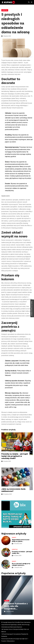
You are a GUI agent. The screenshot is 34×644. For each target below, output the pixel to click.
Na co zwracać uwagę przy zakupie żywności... (21, 564)
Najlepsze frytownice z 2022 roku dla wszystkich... (16, 606)
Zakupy (14, 537)
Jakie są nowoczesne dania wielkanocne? (13, 490)
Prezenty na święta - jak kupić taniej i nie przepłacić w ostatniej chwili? (15, 456)
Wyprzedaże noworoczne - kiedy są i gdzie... (21, 540)
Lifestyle (5, 10)
